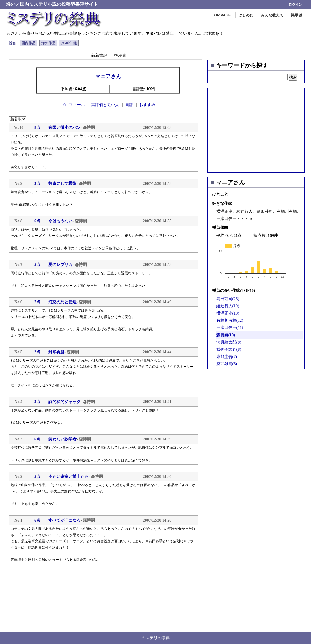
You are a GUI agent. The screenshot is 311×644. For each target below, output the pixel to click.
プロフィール (73, 105)
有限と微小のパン (64, 128)
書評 (129, 105)
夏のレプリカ (60, 265)
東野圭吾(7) (227, 357)
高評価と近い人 (105, 105)
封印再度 (56, 352)
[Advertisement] (256, 128)
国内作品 (28, 43)
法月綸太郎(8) (229, 342)
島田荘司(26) (228, 299)
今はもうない (60, 221)
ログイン (295, 5)
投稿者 (120, 55)
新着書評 (99, 55)
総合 (12, 43)
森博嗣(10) (226, 335)
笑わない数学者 (62, 439)
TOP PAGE (222, 15)
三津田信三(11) (230, 328)
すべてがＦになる (64, 520)
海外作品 (48, 43)
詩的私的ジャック (64, 402)
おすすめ (147, 105)
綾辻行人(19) (228, 306)
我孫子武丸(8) (229, 349)
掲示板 (296, 15)
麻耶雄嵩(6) (227, 364)
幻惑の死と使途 (62, 302)
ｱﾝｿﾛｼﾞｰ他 (69, 43)
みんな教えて (272, 15)
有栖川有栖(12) (230, 320)
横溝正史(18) (228, 313)
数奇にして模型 (62, 184)
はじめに (246, 15)
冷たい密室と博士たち (68, 477)
